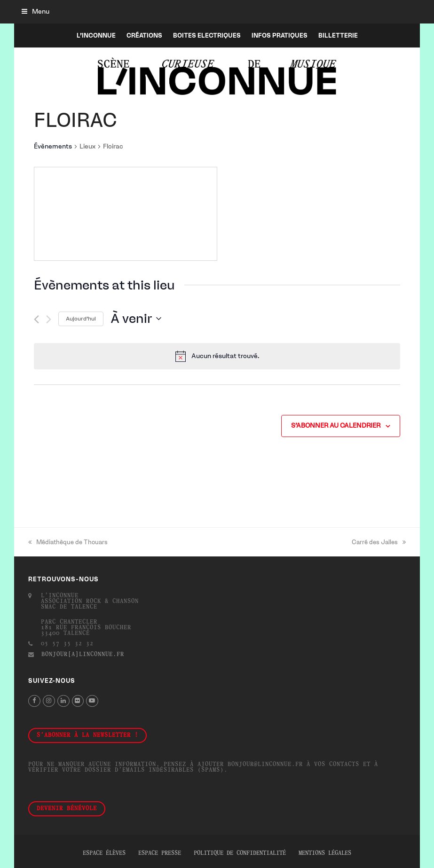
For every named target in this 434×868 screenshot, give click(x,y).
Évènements (53, 146)
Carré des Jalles (379, 542)
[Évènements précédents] (36, 319)
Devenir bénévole (67, 809)
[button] (36, 12)
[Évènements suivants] (49, 319)
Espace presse (160, 853)
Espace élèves (104, 853)
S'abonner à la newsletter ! (87, 735)
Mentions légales (325, 853)
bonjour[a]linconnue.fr (83, 655)
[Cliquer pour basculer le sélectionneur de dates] (136, 319)
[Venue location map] (126, 214)
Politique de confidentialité (240, 853)
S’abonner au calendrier (336, 426)
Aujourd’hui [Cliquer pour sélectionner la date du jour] (81, 319)
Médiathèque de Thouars (68, 542)
